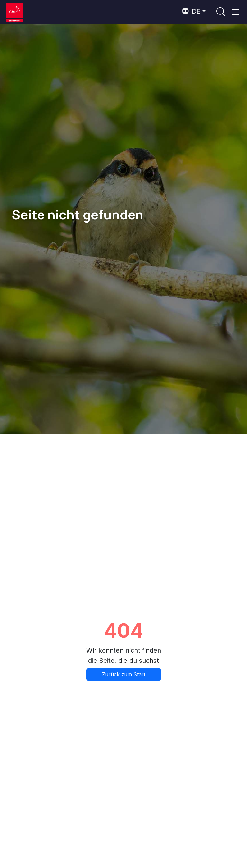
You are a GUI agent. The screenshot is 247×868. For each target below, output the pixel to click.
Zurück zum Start (124, 674)
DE (191, 11)
